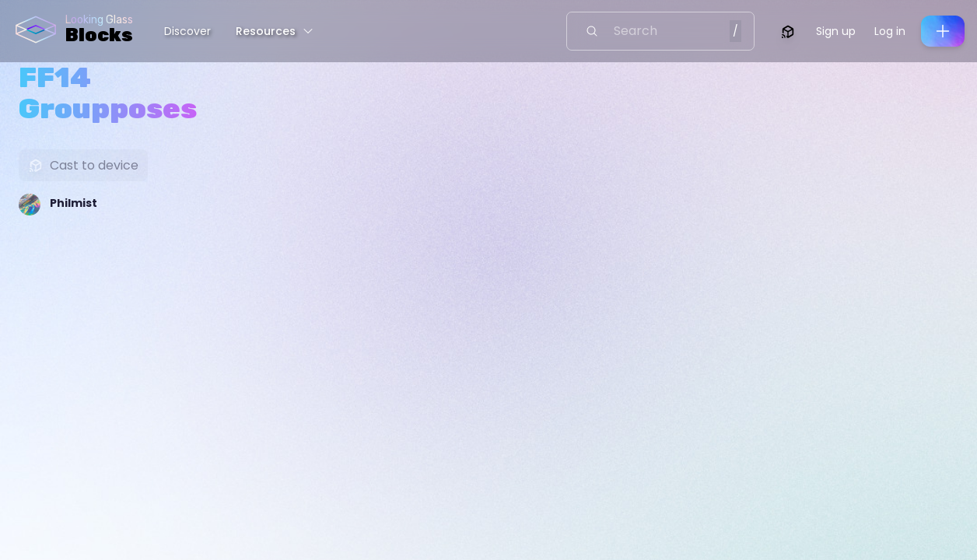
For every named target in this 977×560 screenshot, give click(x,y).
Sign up (836, 31)
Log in (890, 31)
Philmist (74, 203)
